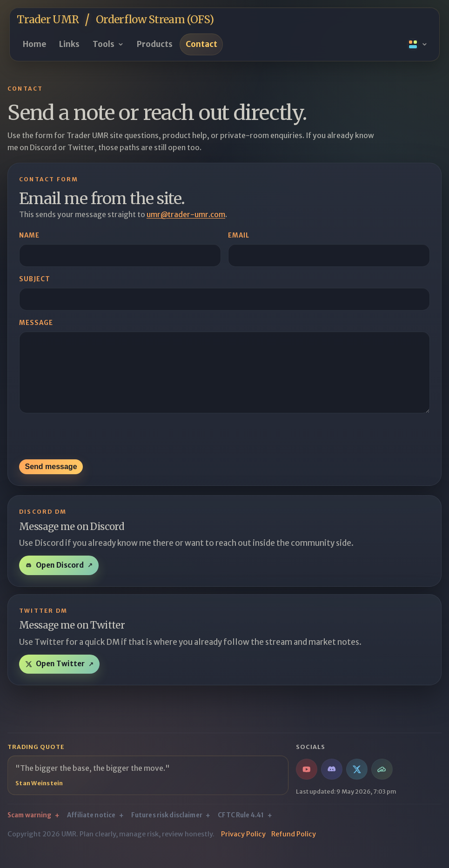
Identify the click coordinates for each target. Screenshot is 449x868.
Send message (51, 481)
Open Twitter (60, 678)
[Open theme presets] (418, 45)
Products (155, 44)
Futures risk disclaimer (167, 830)
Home (34, 44)
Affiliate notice (91, 830)
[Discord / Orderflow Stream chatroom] (332, 784)
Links (69, 44)
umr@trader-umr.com (186, 215)
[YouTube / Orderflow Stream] (306, 784)
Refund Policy (294, 848)
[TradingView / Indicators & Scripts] (382, 784)
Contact (201, 44)
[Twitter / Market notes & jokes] (357, 784)
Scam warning (30, 830)
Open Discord (60, 580)
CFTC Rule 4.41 (241, 830)
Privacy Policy (243, 848)
